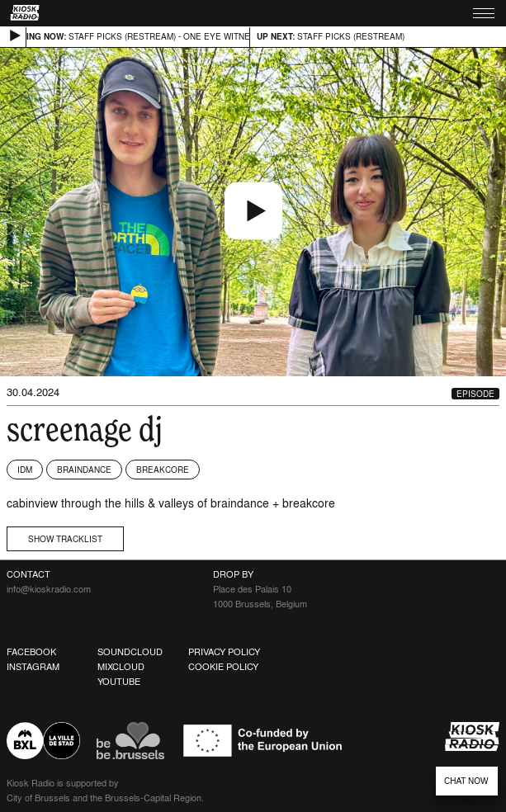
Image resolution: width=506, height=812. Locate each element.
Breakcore (163, 470)
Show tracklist (65, 539)
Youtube (119, 682)
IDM (25, 470)
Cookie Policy (223, 667)
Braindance (84, 470)
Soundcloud (130, 652)
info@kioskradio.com (49, 589)
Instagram (33, 667)
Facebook (31, 652)
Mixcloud (121, 667)
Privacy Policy (224, 652)
